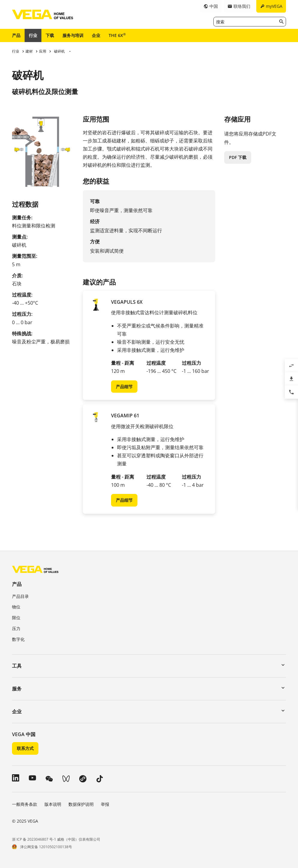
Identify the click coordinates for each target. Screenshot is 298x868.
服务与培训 (73, 35)
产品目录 (20, 596)
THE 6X (117, 35)
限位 (16, 618)
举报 (105, 804)
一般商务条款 (25, 804)
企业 (96, 35)
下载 (50, 35)
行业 (33, 35)
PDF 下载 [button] (238, 157)
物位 (16, 607)
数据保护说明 (81, 804)
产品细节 (124, 387)
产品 (16, 35)
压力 (16, 628)
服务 (17, 689)
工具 (17, 666)
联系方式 (25, 748)
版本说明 (53, 804)
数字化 (18, 639)
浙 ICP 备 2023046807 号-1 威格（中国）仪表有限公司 (56, 839)
